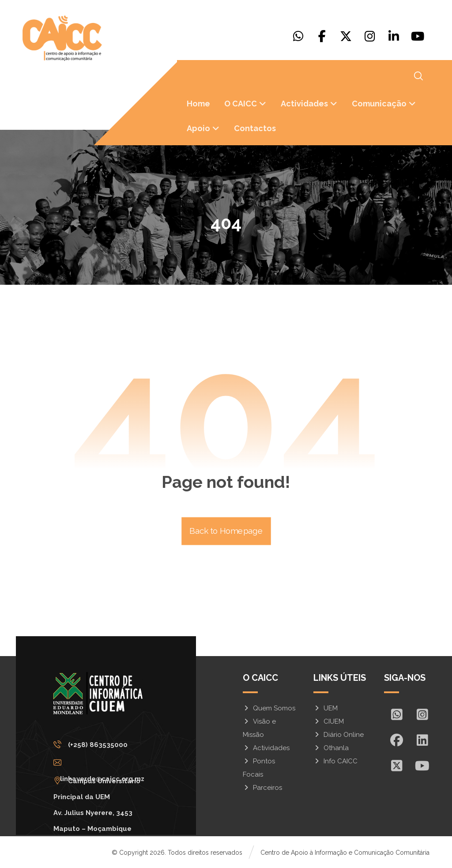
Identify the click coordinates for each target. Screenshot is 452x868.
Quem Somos (269, 708)
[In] (422, 740)
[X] (346, 36)
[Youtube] (418, 36)
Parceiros (262, 788)
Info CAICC (335, 761)
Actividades (266, 748)
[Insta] (422, 714)
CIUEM (329, 721)
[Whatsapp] (298, 36)
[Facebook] (322, 36)
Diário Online (339, 735)
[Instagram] (370, 36)
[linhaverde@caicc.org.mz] (102, 762)
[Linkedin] (394, 36)
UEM (326, 708)
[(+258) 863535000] (102, 744)
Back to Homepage (226, 531)
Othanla (331, 748)
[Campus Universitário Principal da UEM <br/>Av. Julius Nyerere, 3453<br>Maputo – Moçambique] (102, 781)
